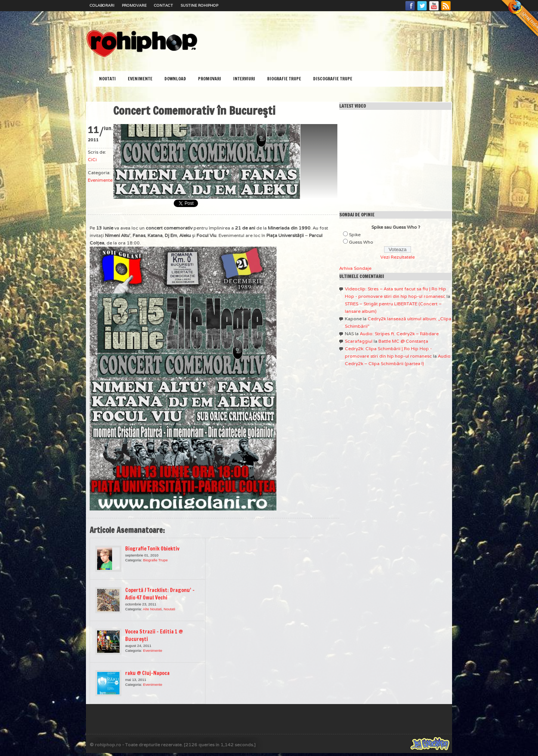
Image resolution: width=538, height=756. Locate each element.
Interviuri (244, 79)
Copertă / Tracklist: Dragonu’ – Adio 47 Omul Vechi (160, 594)
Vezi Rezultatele (398, 257)
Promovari (210, 79)
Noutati (107, 79)
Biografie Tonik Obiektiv (152, 549)
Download (175, 79)
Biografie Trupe (284, 79)
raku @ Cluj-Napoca (147, 673)
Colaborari (102, 5)
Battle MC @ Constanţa (403, 341)
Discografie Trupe (333, 79)
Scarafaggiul (359, 341)
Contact (163, 5)
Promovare (134, 5)
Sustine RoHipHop (199, 5)
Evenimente (140, 79)
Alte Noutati (152, 609)
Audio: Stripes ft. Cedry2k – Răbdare (399, 334)
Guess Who (361, 242)
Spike (355, 234)
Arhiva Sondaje (355, 268)
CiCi (92, 159)
